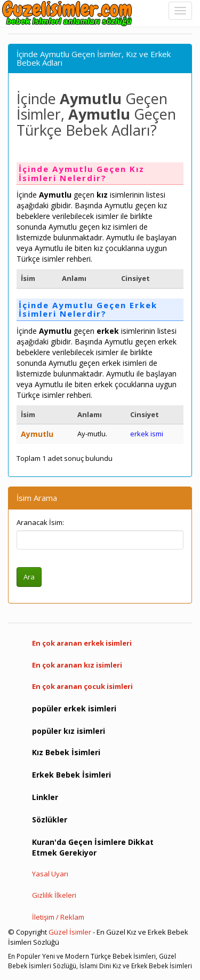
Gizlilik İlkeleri (54, 895)
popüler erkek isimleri (74, 708)
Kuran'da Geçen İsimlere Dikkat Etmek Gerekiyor (93, 847)
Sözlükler (50, 820)
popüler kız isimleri (69, 731)
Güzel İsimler (70, 932)
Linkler (45, 797)
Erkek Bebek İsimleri (71, 775)
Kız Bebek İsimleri (66, 752)
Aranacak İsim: (40, 522)
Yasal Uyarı (50, 874)
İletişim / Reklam (58, 917)
